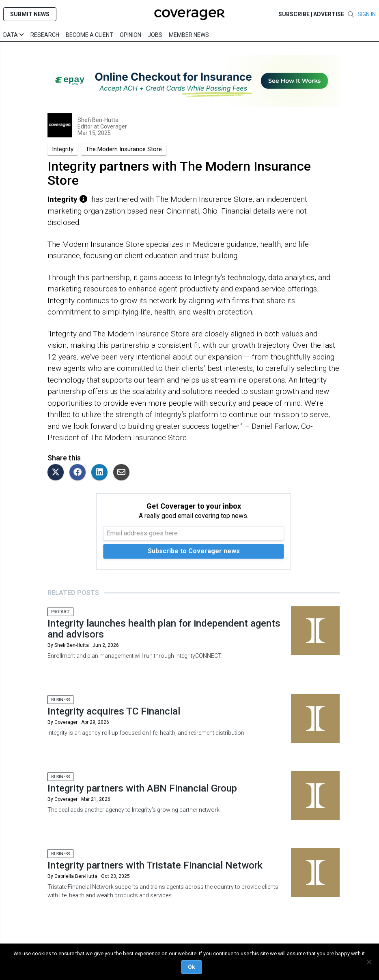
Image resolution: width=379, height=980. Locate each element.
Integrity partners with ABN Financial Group (142, 788)
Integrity (63, 149)
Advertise (329, 14)
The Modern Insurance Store (124, 149)
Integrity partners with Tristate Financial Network (155, 865)
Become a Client (89, 35)
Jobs (155, 35)
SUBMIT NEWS (30, 14)
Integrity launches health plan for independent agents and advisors (164, 629)
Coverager (113, 126)
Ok (192, 967)
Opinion (130, 35)
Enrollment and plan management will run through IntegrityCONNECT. (135, 656)
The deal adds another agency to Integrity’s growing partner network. (134, 810)
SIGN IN (367, 14)
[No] (369, 962)
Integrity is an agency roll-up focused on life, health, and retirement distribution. (146, 733)
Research (45, 35)
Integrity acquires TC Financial (114, 711)
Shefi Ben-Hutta (98, 120)
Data (14, 35)
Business (60, 700)
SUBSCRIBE (294, 14)
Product (60, 612)
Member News (189, 35)
